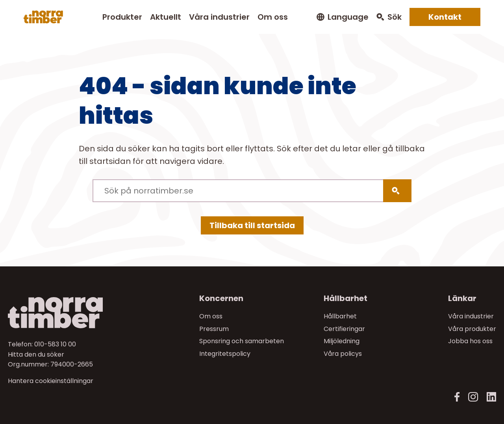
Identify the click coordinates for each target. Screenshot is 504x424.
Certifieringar (344, 329)
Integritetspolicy (225, 354)
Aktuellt (166, 17)
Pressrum (214, 329)
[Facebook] (457, 397)
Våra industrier (219, 17)
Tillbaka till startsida (252, 225)
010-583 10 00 (55, 344)
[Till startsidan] (65, 313)
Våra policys (343, 354)
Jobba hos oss (470, 341)
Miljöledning (342, 341)
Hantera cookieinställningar (51, 381)
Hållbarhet (340, 316)
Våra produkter (472, 329)
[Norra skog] (43, 17)
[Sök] (397, 191)
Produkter (122, 17)
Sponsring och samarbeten (242, 341)
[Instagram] (473, 397)
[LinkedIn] (491, 397)
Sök (395, 17)
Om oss (273, 17)
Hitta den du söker (36, 354)
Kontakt (445, 17)
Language (348, 17)
